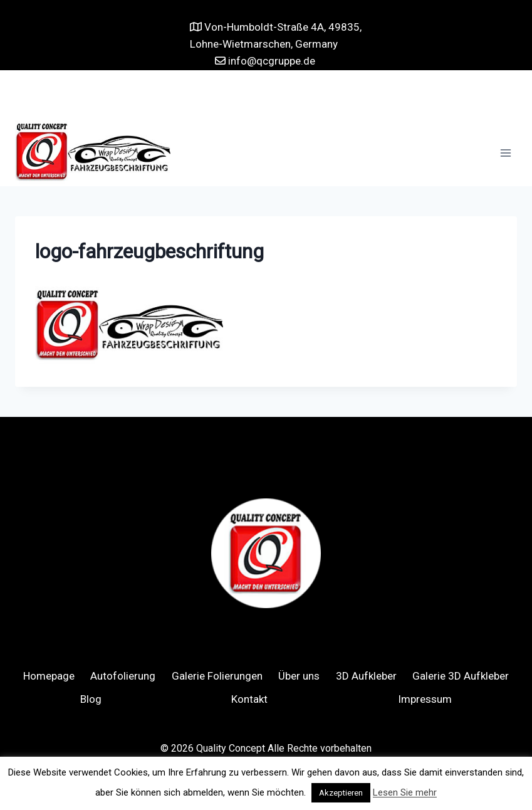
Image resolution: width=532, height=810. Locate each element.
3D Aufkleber (366, 676)
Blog (91, 699)
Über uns (299, 676)
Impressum (425, 699)
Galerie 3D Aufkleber (461, 676)
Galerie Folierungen (217, 676)
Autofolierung (123, 676)
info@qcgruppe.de (270, 61)
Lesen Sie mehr (405, 792)
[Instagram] (278, 95)
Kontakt (249, 699)
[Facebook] (254, 95)
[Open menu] (505, 153)
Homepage (49, 676)
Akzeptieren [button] (341, 793)
